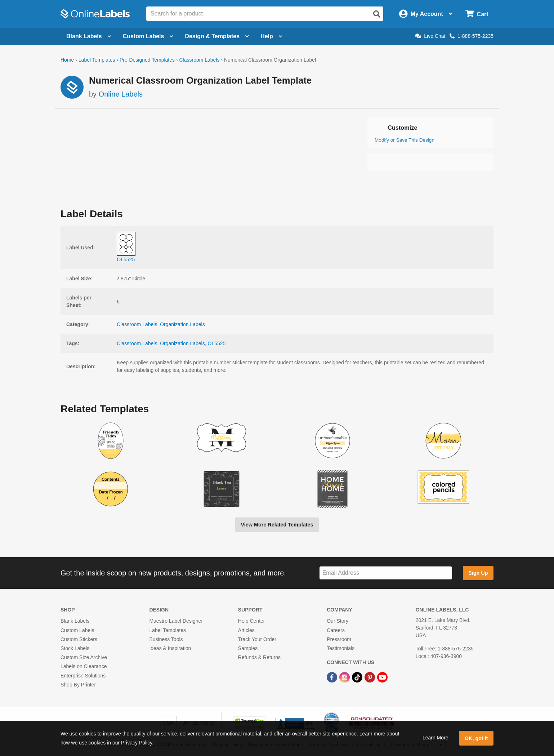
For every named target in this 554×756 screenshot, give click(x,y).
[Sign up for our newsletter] (386, 573)
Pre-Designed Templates (147, 60)
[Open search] (377, 14)
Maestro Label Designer (176, 621)
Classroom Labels (199, 60)
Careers (336, 630)
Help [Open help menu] (271, 36)
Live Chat (430, 36)
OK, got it (476, 738)
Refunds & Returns (259, 657)
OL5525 (217, 343)
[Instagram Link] (345, 677)
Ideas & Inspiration (170, 648)
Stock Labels (75, 648)
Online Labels (121, 94)
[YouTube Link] (382, 677)
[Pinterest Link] (370, 677)
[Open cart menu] (477, 14)
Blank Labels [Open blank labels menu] (89, 36)
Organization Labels (182, 324)
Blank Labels (75, 621)
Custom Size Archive (84, 657)
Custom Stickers (79, 639)
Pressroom (339, 639)
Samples (248, 648)
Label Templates (97, 60)
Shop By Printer (78, 685)
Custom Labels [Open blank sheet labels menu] (148, 36)
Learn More (435, 738)
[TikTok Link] (358, 677)
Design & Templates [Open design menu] (217, 36)
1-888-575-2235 (472, 36)
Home (67, 60)
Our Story (338, 621)
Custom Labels (77, 630)
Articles (246, 630)
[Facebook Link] (333, 677)
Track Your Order (257, 639)
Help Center (252, 621)
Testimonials (341, 648)
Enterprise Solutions (83, 676)
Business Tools (166, 639)
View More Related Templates (277, 525)
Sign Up (478, 573)
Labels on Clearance (84, 666)
